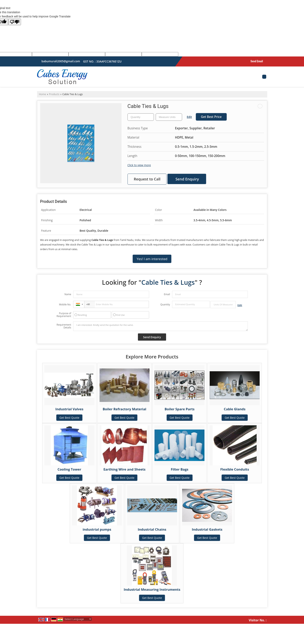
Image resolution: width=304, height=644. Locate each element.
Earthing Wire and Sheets (124, 469)
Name (68, 294)
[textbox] (169, 117)
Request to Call (147, 179)
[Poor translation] (15, 22)
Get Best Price (211, 117)
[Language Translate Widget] (78, 619)
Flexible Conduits (235, 469)
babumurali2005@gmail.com (61, 61)
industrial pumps (97, 529)
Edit (189, 117)
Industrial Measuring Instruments (152, 589)
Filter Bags (179, 469)
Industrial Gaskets (207, 529)
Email (167, 294)
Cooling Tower (69, 469)
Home (43, 94)
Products (54, 94)
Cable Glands (235, 409)
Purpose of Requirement (64, 315)
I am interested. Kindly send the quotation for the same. (160, 326)
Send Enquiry (187, 179)
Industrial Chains (152, 529)
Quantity (165, 304)
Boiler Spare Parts (180, 409)
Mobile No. (65, 304)
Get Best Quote (69, 418)
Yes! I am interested (152, 259)
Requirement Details (64, 326)
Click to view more (139, 165)
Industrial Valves (69, 409)
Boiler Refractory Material (125, 409)
